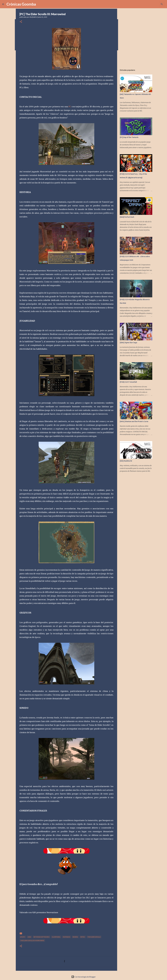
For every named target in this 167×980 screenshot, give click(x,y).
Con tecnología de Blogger (83, 977)
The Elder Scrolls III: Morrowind (32, 940)
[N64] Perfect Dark (127, 217)
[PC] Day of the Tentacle (129, 137)
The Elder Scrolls (94, 937)
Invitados (67, 937)
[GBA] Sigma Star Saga (128, 343)
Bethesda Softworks (41, 937)
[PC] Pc (23, 937)
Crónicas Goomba (21, 4)
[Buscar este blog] (153, 4)
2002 (29, 937)
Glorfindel (56, 937)
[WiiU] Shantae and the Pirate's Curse (134, 421)
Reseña (75, 937)
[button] (21, 22)
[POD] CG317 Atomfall (128, 382)
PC (70, 107)
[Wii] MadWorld (126, 461)
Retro (83, 937)
